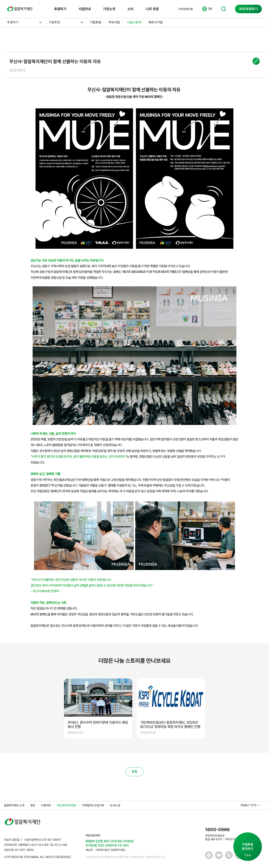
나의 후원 (152, 9)
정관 (33, 805)
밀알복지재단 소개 (14, 805)
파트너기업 (155, 22)
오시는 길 (115, 805)
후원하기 (60, 9)
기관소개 (109, 9)
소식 (130, 9)
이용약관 (46, 805)
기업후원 (54, 22)
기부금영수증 (185, 9)
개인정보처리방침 (66, 805)
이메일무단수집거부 (93, 805)
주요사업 (114, 22)
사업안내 (85, 9)
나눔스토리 (134, 22)
